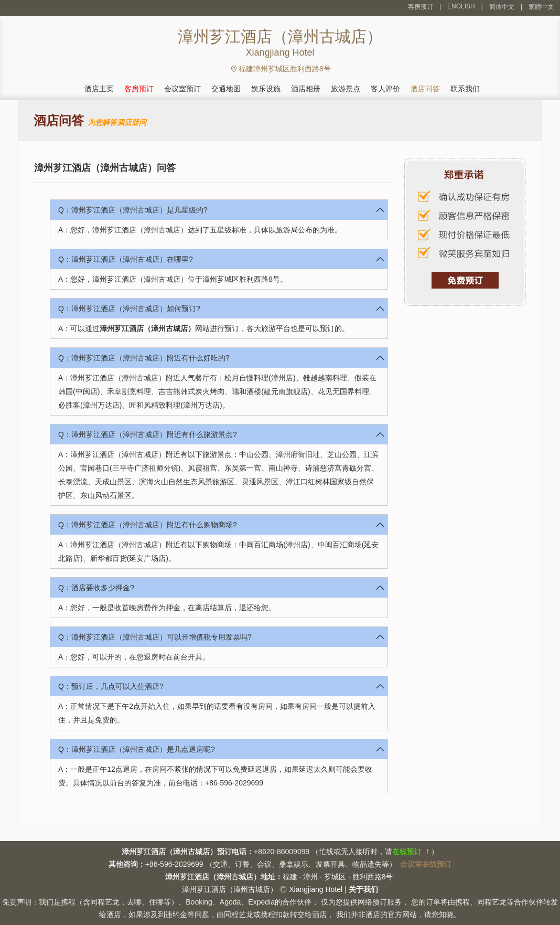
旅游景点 (346, 89)
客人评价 (385, 89)
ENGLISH (461, 6)
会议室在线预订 (426, 864)
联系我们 (465, 89)
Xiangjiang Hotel (316, 889)
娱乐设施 (266, 89)
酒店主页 (99, 89)
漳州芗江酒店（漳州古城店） (147, 328)
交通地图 (226, 89)
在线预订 (407, 852)
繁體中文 (541, 7)
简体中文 (502, 7)
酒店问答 (425, 89)
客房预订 (421, 7)
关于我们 (363, 889)
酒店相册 (306, 89)
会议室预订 (182, 89)
